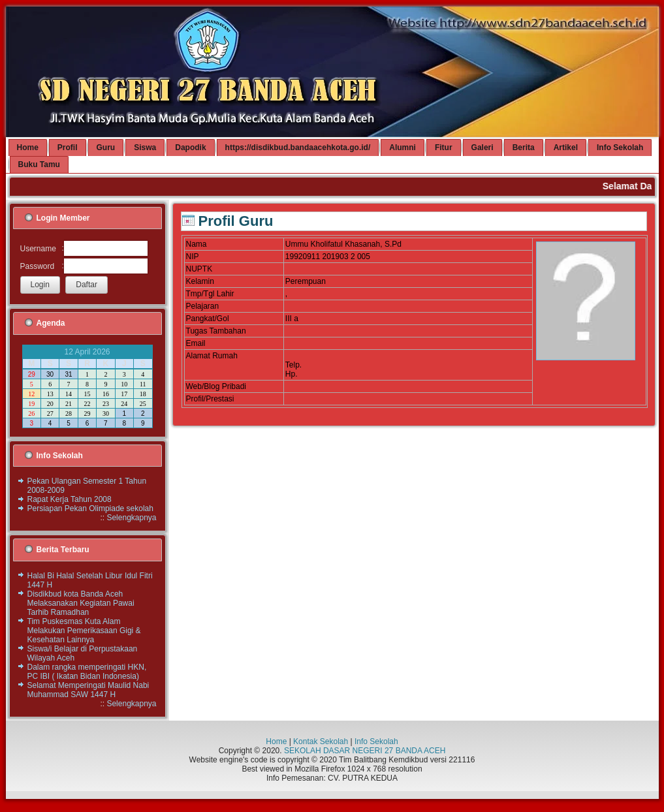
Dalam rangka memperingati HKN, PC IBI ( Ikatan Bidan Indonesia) (87, 672)
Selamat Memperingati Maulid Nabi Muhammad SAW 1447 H (88, 690)
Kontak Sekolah (321, 742)
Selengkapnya (131, 518)
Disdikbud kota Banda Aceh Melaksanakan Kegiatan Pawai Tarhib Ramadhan (81, 603)
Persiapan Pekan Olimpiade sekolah (90, 508)
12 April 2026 (87, 352)
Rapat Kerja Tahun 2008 (70, 499)
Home (276, 742)
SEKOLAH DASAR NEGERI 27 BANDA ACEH (365, 751)
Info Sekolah (376, 742)
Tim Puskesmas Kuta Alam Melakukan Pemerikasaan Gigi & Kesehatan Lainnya (84, 631)
